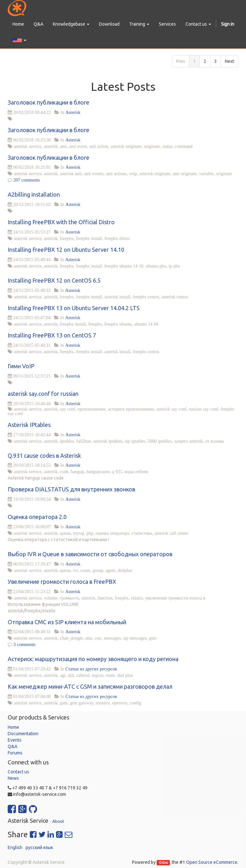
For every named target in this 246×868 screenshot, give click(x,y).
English (15, 847)
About (58, 821)
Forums (15, 753)
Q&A (12, 746)
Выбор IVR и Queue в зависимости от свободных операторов (90, 554)
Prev (181, 61)
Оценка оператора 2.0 (37, 517)
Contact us (18, 772)
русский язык (39, 847)
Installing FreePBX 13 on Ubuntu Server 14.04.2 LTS (74, 308)
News (13, 778)
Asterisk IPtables (29, 425)
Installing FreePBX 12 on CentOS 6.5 (54, 280)
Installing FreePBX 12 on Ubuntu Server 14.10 (66, 250)
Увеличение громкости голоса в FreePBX (62, 582)
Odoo (163, 863)
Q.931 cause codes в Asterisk (44, 455)
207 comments (27, 180)
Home (13, 727)
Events (15, 740)
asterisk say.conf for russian (43, 394)
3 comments (25, 644)
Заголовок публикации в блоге (49, 102)
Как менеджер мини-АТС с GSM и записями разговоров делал (90, 686)
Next (230, 61)
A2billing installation (34, 194)
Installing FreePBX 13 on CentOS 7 (52, 335)
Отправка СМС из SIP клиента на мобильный (67, 622)
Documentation (23, 734)
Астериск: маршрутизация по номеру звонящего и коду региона (93, 659)
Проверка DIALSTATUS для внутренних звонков (71, 489)
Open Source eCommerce (212, 862)
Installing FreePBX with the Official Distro (61, 222)
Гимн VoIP (21, 366)
